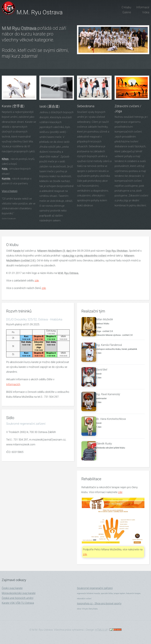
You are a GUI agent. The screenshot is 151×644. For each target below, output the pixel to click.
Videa (146, 12)
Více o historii (10, 191)
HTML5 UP (102, 630)
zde (37, 281)
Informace (143, 7)
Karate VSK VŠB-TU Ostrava (18, 603)
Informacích (13, 384)
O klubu (126, 7)
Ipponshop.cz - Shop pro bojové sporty (99, 603)
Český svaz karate (12, 588)
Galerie (127, 12)
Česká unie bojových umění (18, 598)
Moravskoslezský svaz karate (19, 593)
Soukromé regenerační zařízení (95, 588)
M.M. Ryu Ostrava (40, 12)
